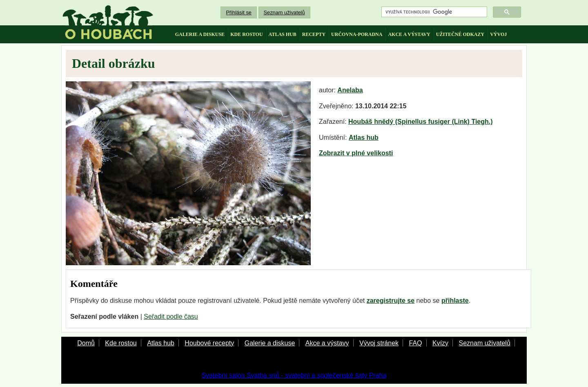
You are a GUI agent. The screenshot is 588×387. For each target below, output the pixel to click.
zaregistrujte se (391, 301)
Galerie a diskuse (270, 343)
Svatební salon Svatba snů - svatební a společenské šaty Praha (294, 375)
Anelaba (350, 90)
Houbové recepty (209, 343)
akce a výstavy (409, 34)
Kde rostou (121, 343)
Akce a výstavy (327, 343)
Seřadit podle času (171, 317)
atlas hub (283, 34)
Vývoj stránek (379, 343)
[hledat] (433, 12)
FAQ (415, 343)
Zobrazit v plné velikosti (356, 153)
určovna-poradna (357, 34)
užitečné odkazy (460, 34)
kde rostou (246, 34)
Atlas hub (364, 138)
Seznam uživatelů (284, 12)
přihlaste (455, 301)
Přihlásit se (239, 12)
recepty (314, 34)
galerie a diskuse (200, 34)
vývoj (498, 34)
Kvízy (440, 343)
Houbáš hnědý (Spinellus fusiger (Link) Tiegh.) (421, 122)
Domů (86, 343)
